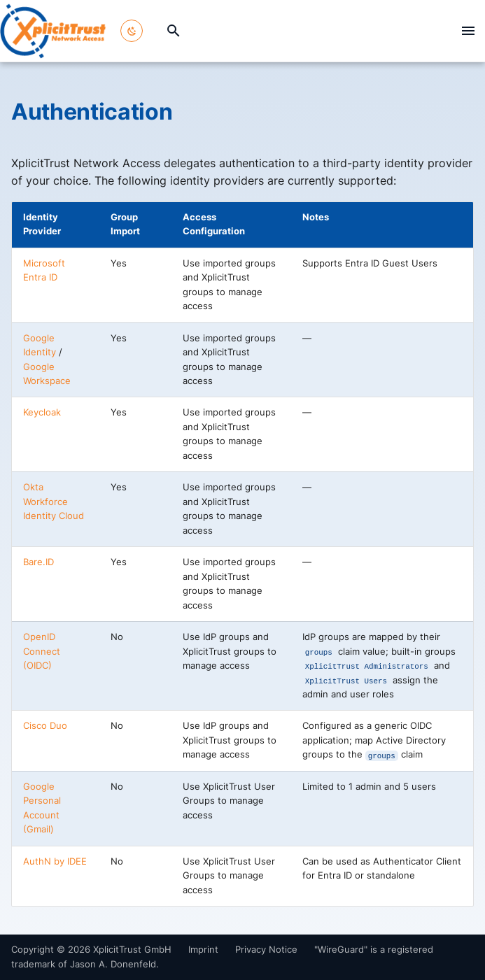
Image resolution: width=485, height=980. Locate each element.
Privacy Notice (266, 950)
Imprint (203, 950)
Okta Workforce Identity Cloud (54, 502)
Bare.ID (38, 562)
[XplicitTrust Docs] (53, 31)
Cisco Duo (45, 726)
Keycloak (42, 412)
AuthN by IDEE (55, 861)
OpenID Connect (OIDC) (42, 651)
